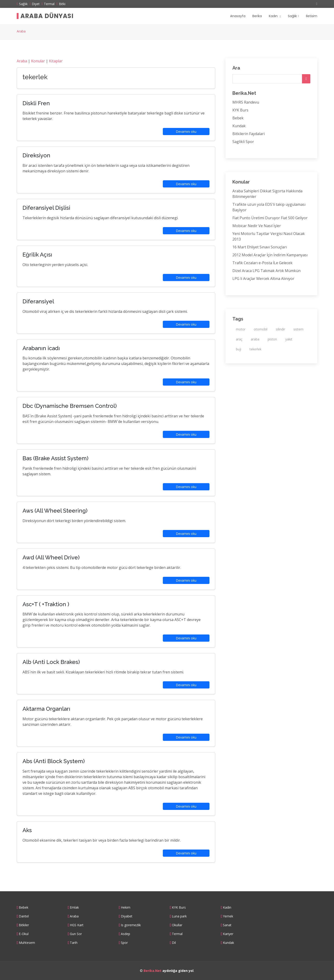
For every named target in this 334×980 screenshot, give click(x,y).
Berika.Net (153, 971)
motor (241, 329)
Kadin (227, 907)
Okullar (177, 925)
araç (239, 339)
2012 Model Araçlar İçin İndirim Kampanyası (270, 255)
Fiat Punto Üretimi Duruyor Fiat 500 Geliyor (270, 218)
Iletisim (312, 16)
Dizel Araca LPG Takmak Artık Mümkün (267, 271)
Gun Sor (76, 934)
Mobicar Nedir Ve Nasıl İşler (257, 226)
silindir (280, 329)
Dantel (24, 916)
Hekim (126, 907)
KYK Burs (240, 110)
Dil (174, 943)
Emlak (74, 907)
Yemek (228, 916)
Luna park (179, 916)
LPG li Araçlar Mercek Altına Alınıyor (263, 279)
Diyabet (127, 916)
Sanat (227, 925)
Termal (177, 934)
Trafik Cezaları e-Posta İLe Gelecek (262, 263)
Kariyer (228, 934)
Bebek (238, 118)
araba (255, 339)
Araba (21, 31)
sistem (298, 329)
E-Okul (24, 934)
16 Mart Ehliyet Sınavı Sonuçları (260, 247)
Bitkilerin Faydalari (249, 134)
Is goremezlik (131, 925)
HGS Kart (77, 925)
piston (272, 339)
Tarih (74, 943)
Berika (257, 16)
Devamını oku (186, 132)
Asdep (125, 934)
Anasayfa (238, 16)
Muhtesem (27, 943)
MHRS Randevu (246, 102)
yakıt (289, 339)
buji (239, 349)
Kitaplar (56, 61)
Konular (38, 61)
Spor (124, 943)
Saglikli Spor (243, 142)
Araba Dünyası (47, 16)
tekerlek (255, 349)
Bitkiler (24, 925)
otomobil (261, 329)
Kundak (239, 126)
